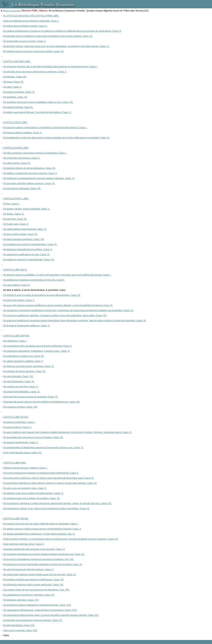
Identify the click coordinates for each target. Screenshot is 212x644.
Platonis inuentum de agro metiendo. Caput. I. (25, 468)
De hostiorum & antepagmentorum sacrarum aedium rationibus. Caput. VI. (39, 178)
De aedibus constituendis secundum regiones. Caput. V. (30, 173)
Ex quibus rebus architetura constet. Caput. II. (25, 26)
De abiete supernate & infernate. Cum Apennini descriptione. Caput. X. (37, 112)
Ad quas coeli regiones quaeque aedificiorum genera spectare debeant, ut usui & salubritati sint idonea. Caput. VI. (58, 305)
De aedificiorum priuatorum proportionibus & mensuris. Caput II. (34, 280)
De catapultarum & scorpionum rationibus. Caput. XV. (29, 595)
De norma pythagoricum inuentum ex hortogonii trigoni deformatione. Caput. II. (41, 473)
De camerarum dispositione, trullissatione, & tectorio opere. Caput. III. (37, 351)
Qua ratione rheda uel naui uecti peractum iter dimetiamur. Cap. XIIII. (36, 590)
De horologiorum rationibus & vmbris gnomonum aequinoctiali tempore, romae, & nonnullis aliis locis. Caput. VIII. (58, 503)
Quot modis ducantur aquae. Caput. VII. (22, 453)
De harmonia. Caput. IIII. (15, 219)
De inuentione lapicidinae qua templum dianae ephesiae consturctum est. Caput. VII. (44, 554)
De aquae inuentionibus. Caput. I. (19, 422)
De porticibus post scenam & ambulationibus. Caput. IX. (30, 244)
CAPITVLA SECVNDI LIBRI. (17, 61)
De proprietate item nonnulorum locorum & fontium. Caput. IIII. (33, 437)
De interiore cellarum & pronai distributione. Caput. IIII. (29, 168)
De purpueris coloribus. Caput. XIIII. (20, 407)
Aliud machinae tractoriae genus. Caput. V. (24, 544)
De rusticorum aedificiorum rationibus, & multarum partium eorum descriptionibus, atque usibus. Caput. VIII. (55, 315)
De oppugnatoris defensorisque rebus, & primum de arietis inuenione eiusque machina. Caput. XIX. (51, 615)
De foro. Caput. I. (12, 204)
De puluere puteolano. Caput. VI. (19, 92)
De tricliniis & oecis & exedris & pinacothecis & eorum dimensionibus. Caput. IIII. (42, 295)
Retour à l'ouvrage (12, 11)
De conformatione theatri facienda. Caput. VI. (25, 229)
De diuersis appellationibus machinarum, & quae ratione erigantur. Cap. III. (39, 534)
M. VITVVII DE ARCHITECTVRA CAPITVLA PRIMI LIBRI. (31, 16)
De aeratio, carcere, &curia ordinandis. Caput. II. (27, 209)
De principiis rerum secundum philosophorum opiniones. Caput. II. (35, 72)
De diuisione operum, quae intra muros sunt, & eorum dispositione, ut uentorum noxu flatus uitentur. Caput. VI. (56, 46)
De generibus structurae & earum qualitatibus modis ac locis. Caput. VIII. (38, 102)
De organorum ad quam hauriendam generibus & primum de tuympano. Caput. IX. (43, 564)
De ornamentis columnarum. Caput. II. (22, 158)
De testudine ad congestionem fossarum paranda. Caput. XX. (33, 620)
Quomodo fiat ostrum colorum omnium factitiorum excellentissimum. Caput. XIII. (42, 402)
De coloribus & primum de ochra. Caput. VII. (25, 371)
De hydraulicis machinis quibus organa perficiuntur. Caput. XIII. (34, 585)
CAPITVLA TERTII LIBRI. (15, 122)
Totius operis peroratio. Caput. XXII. (20, 630)
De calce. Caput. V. (13, 87)
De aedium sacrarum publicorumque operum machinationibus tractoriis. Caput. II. (42, 529)
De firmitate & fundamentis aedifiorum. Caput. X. (27, 326)
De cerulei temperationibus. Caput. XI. (22, 392)
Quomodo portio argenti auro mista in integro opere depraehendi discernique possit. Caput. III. (49, 478)
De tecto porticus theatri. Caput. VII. (20, 234)
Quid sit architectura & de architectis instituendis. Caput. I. (31, 21)
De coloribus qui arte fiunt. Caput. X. (21, 387)
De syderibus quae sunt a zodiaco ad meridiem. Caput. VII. (32, 498)
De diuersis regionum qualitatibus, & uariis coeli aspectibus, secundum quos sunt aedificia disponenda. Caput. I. (57, 275)
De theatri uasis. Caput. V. (16, 224)
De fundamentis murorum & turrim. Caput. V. (25, 41)
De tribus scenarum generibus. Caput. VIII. (24, 239)
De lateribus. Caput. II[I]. (15, 77)
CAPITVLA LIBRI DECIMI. (16, 519)
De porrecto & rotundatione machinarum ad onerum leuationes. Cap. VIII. (39, 559)
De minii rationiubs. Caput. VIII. (18, 376)
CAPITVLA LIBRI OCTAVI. (16, 417)
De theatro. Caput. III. (14, 214)
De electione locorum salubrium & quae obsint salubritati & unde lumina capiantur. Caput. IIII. (48, 36)
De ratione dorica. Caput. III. (17, 163)
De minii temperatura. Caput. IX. (19, 382)
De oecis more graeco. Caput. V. (19, 300)
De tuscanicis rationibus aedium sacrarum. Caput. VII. (29, 183)
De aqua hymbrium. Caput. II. (17, 427)
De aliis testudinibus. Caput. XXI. (19, 625)
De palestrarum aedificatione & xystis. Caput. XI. (27, 255)
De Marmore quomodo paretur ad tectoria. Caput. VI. (29, 366)
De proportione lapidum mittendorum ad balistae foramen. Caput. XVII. (37, 605)
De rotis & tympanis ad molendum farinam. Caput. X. (29, 569)
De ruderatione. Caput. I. (15, 341)
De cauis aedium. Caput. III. (17, 285)
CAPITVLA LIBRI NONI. (15, 463)
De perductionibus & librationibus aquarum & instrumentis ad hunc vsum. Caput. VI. (43, 448)
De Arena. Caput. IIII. (13, 82)
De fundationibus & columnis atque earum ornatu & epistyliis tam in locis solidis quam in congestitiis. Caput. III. (57, 138)
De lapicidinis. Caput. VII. (15, 97)
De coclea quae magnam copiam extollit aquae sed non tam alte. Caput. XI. (40, 575)
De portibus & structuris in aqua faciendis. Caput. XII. (29, 260)
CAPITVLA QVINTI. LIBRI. (16, 199)
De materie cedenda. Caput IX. (18, 107)
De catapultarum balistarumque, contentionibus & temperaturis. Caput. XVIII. (40, 610)
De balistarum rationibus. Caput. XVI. (21, 600)
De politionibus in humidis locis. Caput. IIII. (24, 356)
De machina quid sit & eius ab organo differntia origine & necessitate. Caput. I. (41, 524)
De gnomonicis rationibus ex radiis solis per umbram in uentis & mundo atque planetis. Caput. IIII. (50, 483)
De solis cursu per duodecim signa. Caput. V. (25, 488)
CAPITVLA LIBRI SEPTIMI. (16, 336)
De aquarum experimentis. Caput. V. (21, 442)
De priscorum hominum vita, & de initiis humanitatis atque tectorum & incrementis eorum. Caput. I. (50, 67)
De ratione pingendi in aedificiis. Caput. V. (23, 361)
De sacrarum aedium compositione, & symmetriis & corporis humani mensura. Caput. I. (45, 128)
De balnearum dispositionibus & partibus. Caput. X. (28, 249)
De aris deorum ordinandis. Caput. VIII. (22, 188)
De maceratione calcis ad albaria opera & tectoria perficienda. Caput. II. (38, 346)
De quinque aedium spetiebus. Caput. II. (23, 133)
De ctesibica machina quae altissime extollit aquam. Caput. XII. (34, 580)
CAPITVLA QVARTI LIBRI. (16, 148)
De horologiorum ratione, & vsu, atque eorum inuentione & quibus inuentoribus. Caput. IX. (46, 508)
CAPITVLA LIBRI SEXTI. (15, 270)
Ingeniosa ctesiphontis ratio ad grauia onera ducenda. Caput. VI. (34, 549)
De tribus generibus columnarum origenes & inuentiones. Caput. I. (35, 153)
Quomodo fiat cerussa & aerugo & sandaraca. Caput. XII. (31, 397)
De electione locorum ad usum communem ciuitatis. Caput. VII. (34, 51)
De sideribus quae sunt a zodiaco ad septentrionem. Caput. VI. (34, 493)
